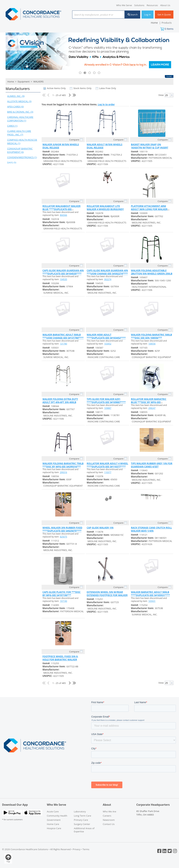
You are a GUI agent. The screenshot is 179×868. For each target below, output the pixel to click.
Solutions (139, 5)
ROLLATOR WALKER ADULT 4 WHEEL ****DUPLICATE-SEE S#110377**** (107, 465)
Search (132, 15)
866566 (64, 215)
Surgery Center (82, 824)
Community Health (57, 816)
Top (8, 858)
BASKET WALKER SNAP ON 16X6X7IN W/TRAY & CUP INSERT (150, 146)
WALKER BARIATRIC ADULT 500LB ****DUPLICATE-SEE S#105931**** (150, 594)
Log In (148, 15)
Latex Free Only (108, 88)
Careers (107, 816)
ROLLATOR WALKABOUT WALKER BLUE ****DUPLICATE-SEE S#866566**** (61, 209)
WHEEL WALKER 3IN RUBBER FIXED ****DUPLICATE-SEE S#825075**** (62, 529)
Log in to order (106, 104)
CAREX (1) (12, 126)
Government (54, 820)
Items (169, 29)
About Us (165, 5)
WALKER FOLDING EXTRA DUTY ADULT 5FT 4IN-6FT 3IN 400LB (60, 401)
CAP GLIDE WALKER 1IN (100, 528)
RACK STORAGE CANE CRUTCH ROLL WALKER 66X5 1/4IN (151, 529)
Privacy (77, 849)
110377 (108, 472)
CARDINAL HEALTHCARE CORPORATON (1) (20, 119)
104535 (64, 279)
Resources (152, 5)
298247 (152, 408)
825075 (64, 537)
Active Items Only (56, 88)
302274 (108, 279)
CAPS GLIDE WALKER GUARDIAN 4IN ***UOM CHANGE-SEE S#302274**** (107, 272)
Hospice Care (54, 828)
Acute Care (53, 811)
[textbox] (97, 15)
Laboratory (80, 811)
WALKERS (38, 82)
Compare (74, 140)
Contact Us (109, 824)
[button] (22, 89)
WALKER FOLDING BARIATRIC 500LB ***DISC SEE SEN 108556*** (151, 336)
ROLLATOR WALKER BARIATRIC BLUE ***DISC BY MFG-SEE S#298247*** (149, 402)
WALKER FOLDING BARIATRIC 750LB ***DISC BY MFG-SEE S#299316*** (63, 465)
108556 (152, 344)
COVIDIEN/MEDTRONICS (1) (22, 157)
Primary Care (81, 820)
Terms (86, 849)
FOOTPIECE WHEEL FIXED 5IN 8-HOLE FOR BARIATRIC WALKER (60, 658)
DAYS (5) (12, 163)
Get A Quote (164, 15)
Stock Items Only (83, 88)
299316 (64, 472)
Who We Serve (124, 5)
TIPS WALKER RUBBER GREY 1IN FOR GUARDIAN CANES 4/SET (152, 465)
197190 (64, 601)
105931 (152, 601)
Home (11, 82)
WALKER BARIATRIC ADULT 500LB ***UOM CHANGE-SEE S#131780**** (63, 336)
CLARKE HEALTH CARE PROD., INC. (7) (19, 133)
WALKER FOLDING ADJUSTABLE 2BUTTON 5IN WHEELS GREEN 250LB (152, 272)
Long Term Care (83, 816)
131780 (64, 344)
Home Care (53, 824)
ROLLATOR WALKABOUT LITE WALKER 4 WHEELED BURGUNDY (105, 208)
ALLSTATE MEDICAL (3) (19, 101)
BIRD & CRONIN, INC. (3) (20, 112)
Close (169, 76)
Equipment (24, 82)
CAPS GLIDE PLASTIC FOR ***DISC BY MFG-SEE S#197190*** (62, 594)
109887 (108, 408)
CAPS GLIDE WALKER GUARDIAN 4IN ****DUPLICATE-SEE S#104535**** (63, 272)
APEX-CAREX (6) (15, 107)
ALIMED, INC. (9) (16, 96)
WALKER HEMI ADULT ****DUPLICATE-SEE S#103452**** (106, 336)
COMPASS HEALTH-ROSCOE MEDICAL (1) (22, 142)
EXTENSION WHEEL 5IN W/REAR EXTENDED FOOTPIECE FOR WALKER (107, 594)
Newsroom (109, 820)
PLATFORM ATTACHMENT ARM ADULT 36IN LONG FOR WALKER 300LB (149, 209)
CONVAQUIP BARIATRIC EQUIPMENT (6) (20, 150)
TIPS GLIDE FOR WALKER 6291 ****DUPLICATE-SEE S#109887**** (106, 401)
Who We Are (110, 811)
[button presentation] (172, 95)
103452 (108, 344)
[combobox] (98, 15)
